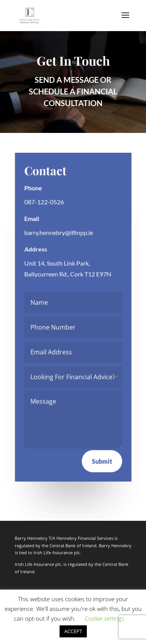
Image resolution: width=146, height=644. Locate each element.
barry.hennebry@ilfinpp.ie (58, 233)
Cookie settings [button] (105, 618)
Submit (102, 461)
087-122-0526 (44, 202)
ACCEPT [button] (73, 631)
